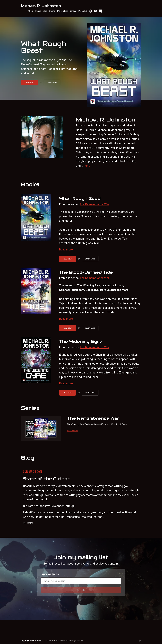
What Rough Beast (44, 47)
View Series (72, 431)
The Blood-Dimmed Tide (86, 272)
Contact (73, 11)
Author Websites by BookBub (71, 641)
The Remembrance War (94, 204)
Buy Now (29, 82)
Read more (66, 250)
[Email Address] (81, 581)
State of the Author (46, 479)
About (31, 11)
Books (38, 11)
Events (52, 11)
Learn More (52, 82)
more (87, 166)
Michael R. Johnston (41, 6)
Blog (45, 11)
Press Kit (83, 11)
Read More (28, 523)
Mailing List (62, 11)
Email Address (50, 574)
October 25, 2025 (33, 471)
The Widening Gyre (81, 341)
